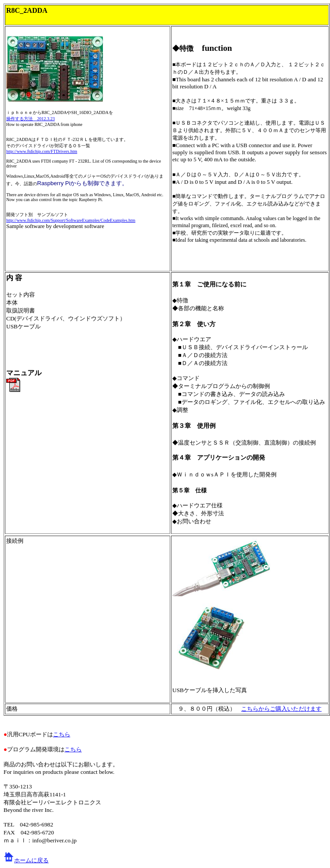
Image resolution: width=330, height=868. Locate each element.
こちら (62, 734)
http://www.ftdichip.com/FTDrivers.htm (42, 151)
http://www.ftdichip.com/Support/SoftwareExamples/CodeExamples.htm (71, 220)
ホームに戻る (31, 860)
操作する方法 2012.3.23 (30, 119)
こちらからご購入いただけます (281, 709)
